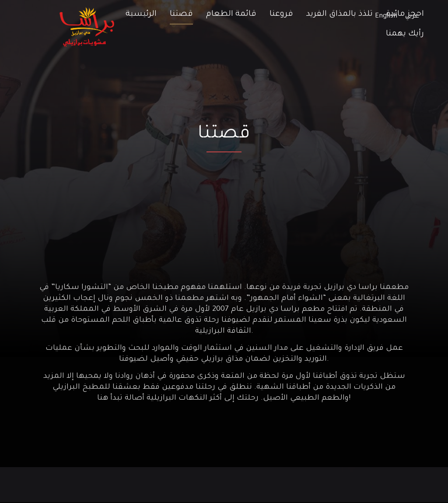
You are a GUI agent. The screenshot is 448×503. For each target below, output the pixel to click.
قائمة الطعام (231, 14)
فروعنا (281, 14)
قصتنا (181, 14)
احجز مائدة (405, 14)
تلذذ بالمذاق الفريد (339, 14)
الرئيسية (141, 14)
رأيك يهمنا (405, 34)
